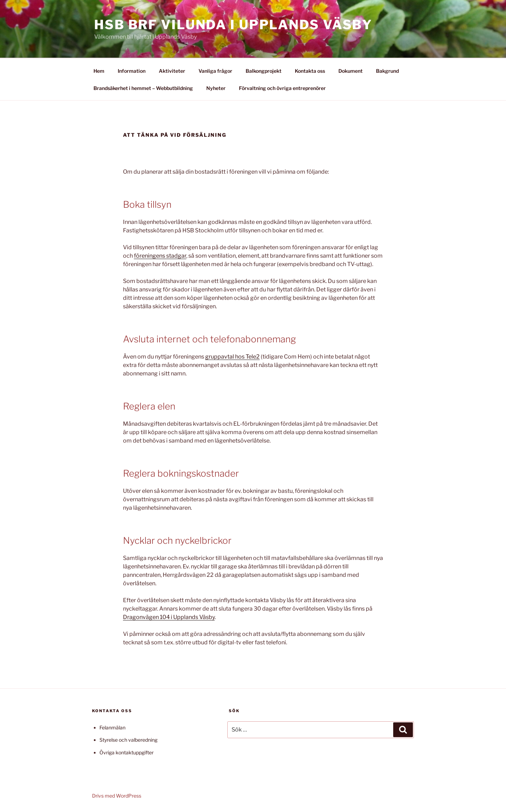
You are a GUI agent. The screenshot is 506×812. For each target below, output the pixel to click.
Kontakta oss (310, 71)
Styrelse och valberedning (128, 740)
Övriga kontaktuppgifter (126, 752)
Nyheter (216, 88)
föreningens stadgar (160, 256)
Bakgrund (387, 71)
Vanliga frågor (215, 71)
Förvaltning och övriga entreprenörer (282, 88)
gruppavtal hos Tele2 (232, 357)
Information (132, 71)
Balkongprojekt (264, 71)
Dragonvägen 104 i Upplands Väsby (169, 617)
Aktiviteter (172, 71)
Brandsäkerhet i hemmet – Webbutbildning (143, 88)
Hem (99, 71)
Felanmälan (112, 727)
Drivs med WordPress (117, 796)
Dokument (351, 71)
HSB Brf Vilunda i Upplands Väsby (233, 25)
